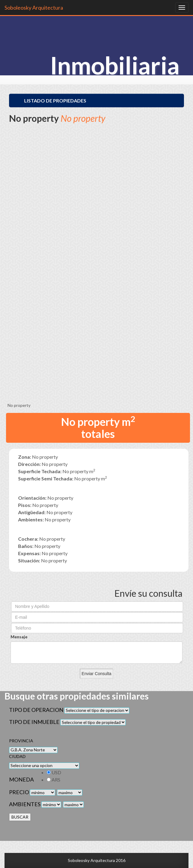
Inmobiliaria (115, 65)
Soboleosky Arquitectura (34, 8)
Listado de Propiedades (55, 101)
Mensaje (19, 637)
